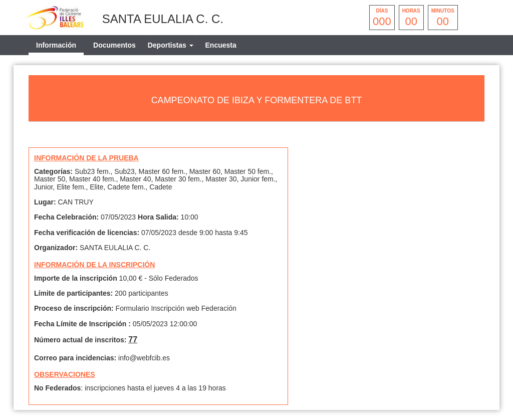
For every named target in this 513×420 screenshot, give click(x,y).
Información (56, 45)
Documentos (114, 45)
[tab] (171, 45)
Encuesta (221, 45)
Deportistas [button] (171, 45)
